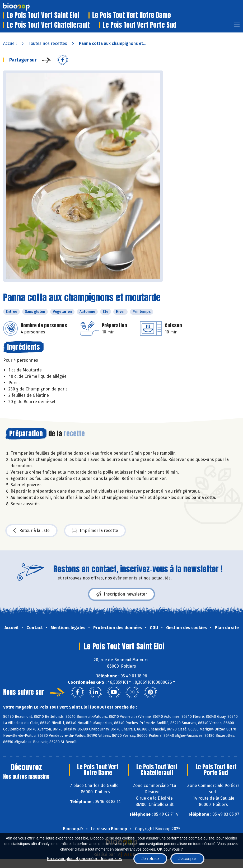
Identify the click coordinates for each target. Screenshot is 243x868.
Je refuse (150, 859)
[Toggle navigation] (237, 26)
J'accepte (187, 859)
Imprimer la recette (95, 531)
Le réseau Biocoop (109, 829)
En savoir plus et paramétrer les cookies (84, 859)
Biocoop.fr (73, 829)
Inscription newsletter (121, 594)
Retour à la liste (31, 531)
